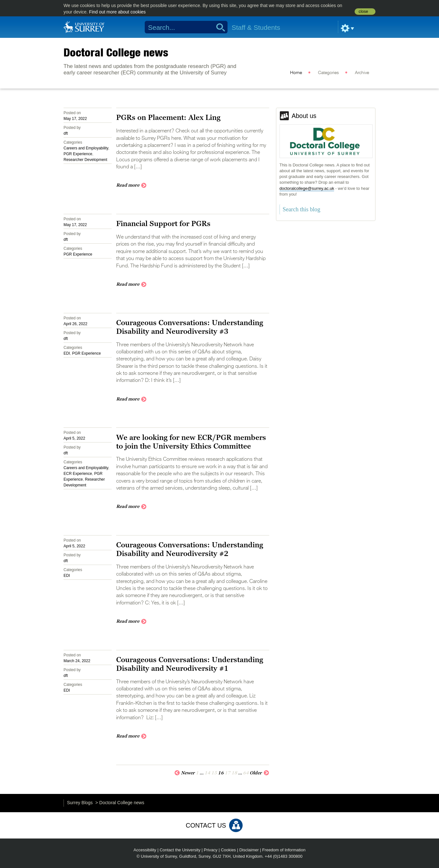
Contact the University (180, 850)
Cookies (228, 850)
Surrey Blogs (80, 803)
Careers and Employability (86, 148)
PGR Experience (78, 154)
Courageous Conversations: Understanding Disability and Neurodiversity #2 (190, 549)
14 (207, 773)
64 (246, 773)
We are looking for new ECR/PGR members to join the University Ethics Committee (191, 442)
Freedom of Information (284, 850)
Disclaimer (249, 850)
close (363, 12)
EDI (67, 353)
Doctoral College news (116, 52)
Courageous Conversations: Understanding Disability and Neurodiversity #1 (190, 664)
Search (218, 27)
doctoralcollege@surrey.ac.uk (307, 188)
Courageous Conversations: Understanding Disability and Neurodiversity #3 (190, 327)
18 (234, 773)
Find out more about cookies (117, 12)
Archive (362, 73)
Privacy (211, 850)
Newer (185, 772)
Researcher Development (85, 160)
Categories (328, 73)
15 (214, 773)
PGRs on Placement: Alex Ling (168, 117)
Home (296, 73)
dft (66, 133)
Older (259, 772)
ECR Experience (78, 474)
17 (228, 773)
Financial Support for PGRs (163, 223)
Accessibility (145, 850)
